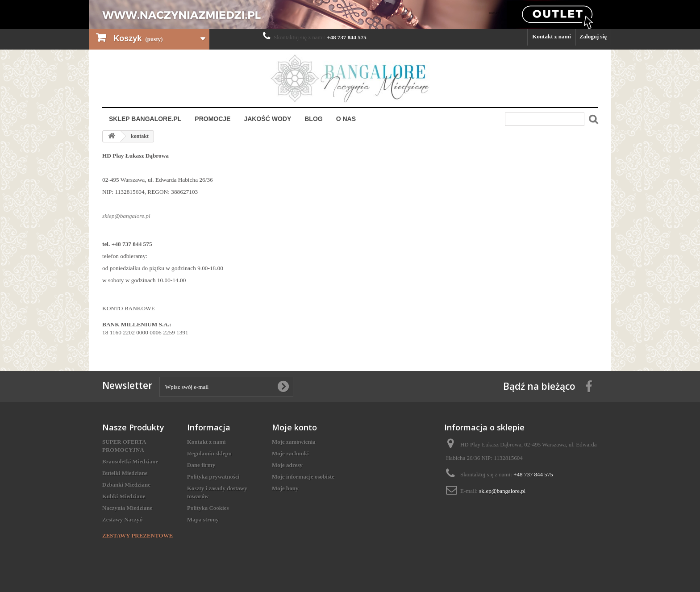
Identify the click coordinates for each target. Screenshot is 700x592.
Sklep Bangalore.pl (145, 119)
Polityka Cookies (208, 508)
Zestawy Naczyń (123, 519)
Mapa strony (203, 519)
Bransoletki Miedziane (130, 461)
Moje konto (294, 427)
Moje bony (285, 488)
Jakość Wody (267, 119)
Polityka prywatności (213, 477)
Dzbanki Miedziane (126, 485)
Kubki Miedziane (124, 496)
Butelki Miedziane (125, 473)
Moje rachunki (290, 453)
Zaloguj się (593, 36)
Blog (313, 119)
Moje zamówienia (294, 442)
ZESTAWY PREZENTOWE (137, 536)
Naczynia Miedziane (127, 508)
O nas (346, 119)
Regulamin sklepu (209, 453)
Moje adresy (287, 465)
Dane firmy (201, 465)
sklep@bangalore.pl (502, 491)
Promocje (212, 119)
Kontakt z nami (552, 36)
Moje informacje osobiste (303, 477)
